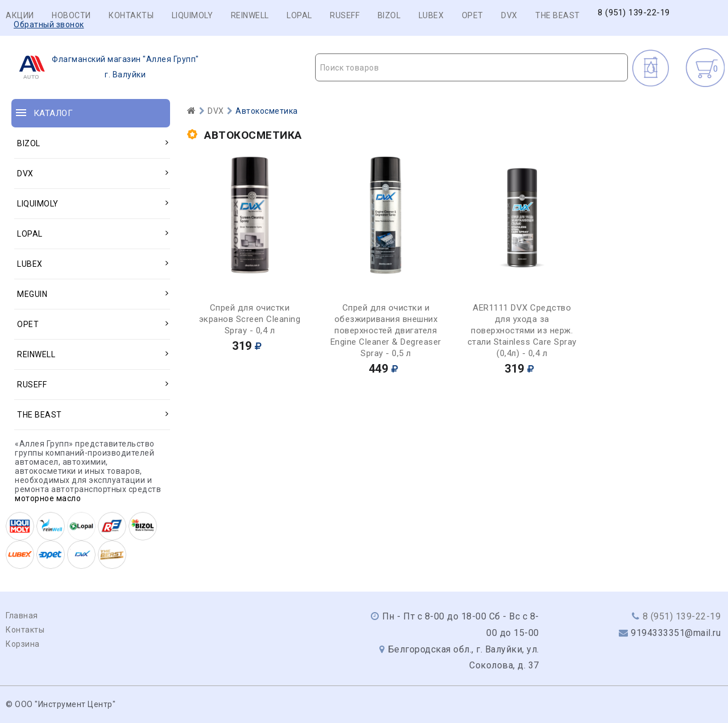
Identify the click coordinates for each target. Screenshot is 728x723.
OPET (473, 15)
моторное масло (48, 498)
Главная (22, 615)
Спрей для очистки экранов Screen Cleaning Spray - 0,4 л (250, 319)
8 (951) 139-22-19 (634, 13)
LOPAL (299, 15)
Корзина (23, 644)
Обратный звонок (49, 24)
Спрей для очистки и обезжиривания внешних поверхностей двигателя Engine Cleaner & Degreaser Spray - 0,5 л (386, 330)
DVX (509, 15)
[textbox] (472, 68)
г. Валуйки (106, 67)
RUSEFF (345, 15)
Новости (71, 15)
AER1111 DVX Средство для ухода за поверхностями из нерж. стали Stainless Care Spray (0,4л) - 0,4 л (522, 330)
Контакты (131, 15)
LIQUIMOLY (193, 15)
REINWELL (250, 15)
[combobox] (472, 67)
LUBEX (431, 15)
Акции (20, 15)
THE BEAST (558, 15)
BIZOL (389, 15)
